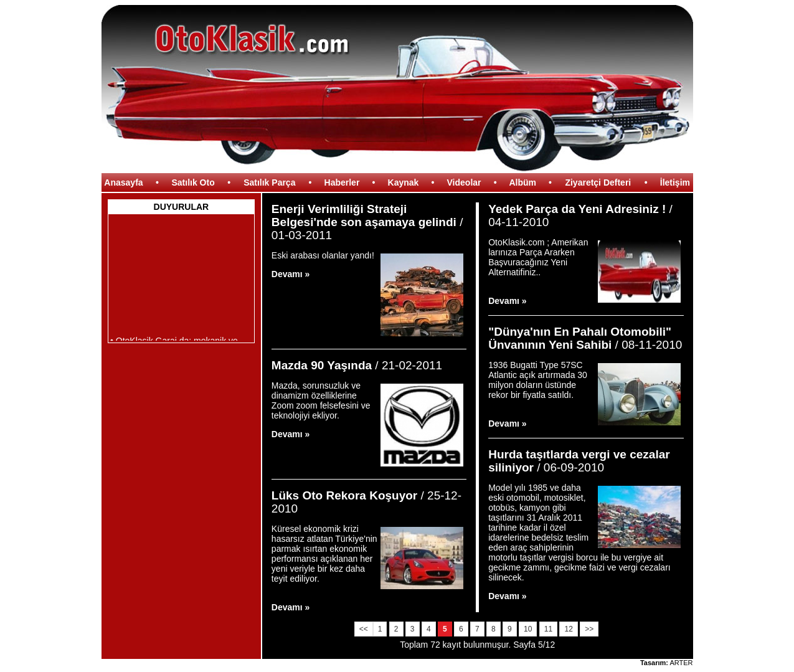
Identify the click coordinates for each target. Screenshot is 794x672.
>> (589, 629)
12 (568, 629)
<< (364, 629)
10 (528, 629)
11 (548, 629)
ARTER (681, 663)
